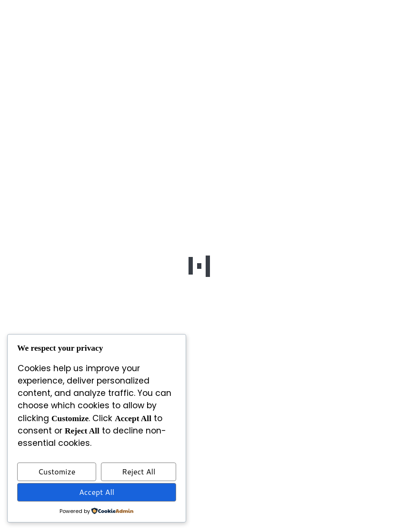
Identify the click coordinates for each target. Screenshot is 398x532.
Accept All (97, 492)
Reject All (139, 471)
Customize (57, 471)
